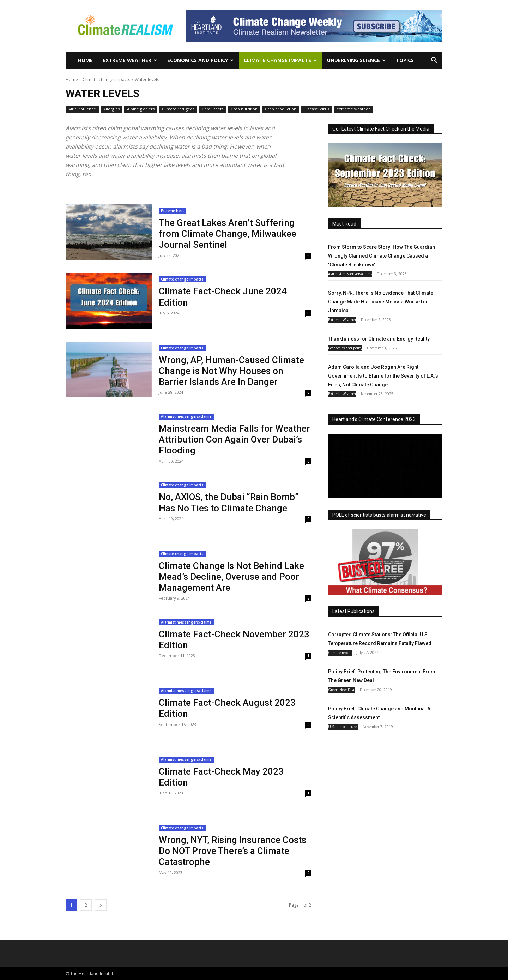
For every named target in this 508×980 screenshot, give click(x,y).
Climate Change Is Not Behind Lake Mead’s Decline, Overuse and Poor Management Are (231, 577)
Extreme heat (173, 211)
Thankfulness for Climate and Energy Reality (379, 339)
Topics (405, 60)
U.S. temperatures (343, 727)
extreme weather (353, 109)
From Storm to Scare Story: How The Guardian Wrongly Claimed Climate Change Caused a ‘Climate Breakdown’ (382, 256)
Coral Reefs (213, 109)
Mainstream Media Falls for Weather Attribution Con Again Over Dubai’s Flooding (234, 439)
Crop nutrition (244, 109)
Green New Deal (342, 690)
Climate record (340, 653)
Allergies (111, 109)
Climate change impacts (280, 60)
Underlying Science (356, 60)
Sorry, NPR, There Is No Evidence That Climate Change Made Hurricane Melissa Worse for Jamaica (381, 302)
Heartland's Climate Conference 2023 (374, 419)
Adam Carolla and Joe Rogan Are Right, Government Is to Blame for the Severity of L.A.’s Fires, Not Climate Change (383, 376)
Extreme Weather (130, 60)
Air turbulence (82, 109)
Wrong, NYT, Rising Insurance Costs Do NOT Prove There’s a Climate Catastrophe (232, 851)
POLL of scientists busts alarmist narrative (379, 515)
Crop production (281, 109)
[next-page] (101, 905)
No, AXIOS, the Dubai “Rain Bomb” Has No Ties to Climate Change (229, 502)
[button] (434, 61)
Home (85, 60)
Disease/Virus (316, 109)
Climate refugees (178, 109)
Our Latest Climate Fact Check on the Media (381, 129)
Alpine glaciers (141, 109)
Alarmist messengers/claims (186, 416)
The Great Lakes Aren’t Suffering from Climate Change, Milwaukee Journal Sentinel (228, 234)
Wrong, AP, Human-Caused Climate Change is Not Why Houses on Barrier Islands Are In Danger (231, 371)
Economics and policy (200, 60)
